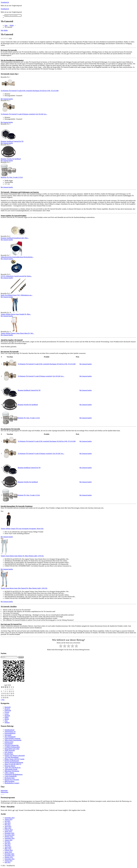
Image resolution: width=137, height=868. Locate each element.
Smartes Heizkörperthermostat (14, 762)
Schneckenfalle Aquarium (12, 738)
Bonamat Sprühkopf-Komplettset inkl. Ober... (15, 238)
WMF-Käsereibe (10, 750)
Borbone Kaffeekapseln (12, 761)
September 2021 (10, 859)
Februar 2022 (9, 850)
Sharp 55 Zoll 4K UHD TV (13, 764)
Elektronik (8, 710)
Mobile (7, 719)
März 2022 (8, 849)
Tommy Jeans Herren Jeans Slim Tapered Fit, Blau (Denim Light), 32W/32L (24, 588)
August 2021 (8, 861)
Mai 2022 (8, 845)
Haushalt (7, 716)
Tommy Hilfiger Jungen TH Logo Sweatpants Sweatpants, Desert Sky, (22, 529)
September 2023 (10, 818)
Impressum (4, 790)
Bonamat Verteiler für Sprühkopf (11, 159)
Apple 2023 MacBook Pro (13, 768)
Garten (7, 714)
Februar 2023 (9, 830)
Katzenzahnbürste (10, 733)
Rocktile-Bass (9, 754)
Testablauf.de (5, 2)
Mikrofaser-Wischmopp (12, 771)
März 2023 (8, 828)
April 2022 (8, 847)
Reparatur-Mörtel (10, 766)
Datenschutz (5, 792)
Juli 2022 (7, 842)
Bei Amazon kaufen (7, 99)
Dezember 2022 (9, 833)
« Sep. (3, 700)
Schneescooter (9, 742)
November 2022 (10, 835)
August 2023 (8, 819)
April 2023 (8, 826)
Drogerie (7, 709)
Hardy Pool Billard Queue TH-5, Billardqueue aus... (17, 295)
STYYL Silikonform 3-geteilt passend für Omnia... (16, 276)
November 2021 (10, 855)
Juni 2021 (8, 862)
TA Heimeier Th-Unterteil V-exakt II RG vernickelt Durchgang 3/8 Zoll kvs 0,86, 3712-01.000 (30, 91)
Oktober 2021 (9, 857)
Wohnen (7, 722)
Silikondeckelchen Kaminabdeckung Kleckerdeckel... (17, 257)
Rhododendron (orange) (12, 783)
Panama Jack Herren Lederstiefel (15, 756)
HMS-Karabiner (10, 781)
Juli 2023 (7, 821)
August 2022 (8, 840)
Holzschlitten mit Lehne (12, 749)
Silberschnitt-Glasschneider (13, 740)
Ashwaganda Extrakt (11, 769)
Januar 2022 (8, 852)
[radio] (61, 646)
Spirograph (8, 735)
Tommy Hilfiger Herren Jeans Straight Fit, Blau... (16, 314)
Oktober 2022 (9, 837)
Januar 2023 (8, 831)
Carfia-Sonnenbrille (11, 776)
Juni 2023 (8, 823)
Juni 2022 (8, 843)
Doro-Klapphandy (10, 737)
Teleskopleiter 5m (10, 732)
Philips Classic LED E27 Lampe (14, 759)
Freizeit (7, 712)
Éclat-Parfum (9, 744)
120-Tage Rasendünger (12, 757)
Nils (2, 30)
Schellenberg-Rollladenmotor (14, 774)
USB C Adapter (9, 773)
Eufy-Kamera (9, 752)
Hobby (12, 25)
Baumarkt (8, 707)
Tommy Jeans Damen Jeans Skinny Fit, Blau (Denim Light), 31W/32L (22, 556)
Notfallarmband (9, 730)
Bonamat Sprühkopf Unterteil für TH (12, 141)
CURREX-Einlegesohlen (12, 747)
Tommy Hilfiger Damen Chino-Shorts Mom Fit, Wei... (17, 333)
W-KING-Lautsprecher (12, 745)
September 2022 (10, 838)
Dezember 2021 (9, 854)
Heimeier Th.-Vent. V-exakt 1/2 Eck (12, 177)
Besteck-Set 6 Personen (12, 780)
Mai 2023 (8, 825)
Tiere (6, 721)
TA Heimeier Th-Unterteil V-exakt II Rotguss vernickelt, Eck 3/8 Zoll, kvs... (24, 114)
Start (6, 25)
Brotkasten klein (10, 778)
